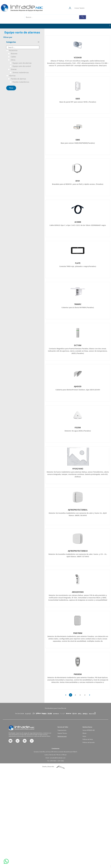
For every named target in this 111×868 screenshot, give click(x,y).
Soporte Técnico (66, 734)
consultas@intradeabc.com (56, 756)
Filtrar (11, 88)
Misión (89, 734)
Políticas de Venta (91, 736)
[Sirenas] (9, 69)
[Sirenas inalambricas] (11, 73)
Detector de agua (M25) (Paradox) (78, 431)
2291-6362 (58, 757)
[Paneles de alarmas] (9, 79)
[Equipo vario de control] (11, 66)
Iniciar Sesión (93, 8)
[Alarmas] (7, 76)
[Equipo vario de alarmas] (11, 63)
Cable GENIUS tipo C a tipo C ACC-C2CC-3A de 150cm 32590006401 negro (78, 225)
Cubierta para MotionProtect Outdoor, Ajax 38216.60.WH (78, 390)
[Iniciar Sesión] (84, 8)
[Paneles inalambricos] (11, 82)
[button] (110, 26)
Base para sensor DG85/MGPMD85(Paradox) (78, 143)
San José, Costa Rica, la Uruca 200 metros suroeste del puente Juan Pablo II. (56, 753)
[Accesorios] (7, 50)
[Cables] (9, 57)
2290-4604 (54, 757)
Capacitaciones (65, 733)
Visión (89, 735)
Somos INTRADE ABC (91, 733)
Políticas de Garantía (91, 738)
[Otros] (9, 60)
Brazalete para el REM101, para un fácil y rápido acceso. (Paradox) (78, 184)
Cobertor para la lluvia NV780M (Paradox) (78, 307)
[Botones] (9, 54)
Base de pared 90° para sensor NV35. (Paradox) (78, 102)
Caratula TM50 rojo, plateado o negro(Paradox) (78, 266)
